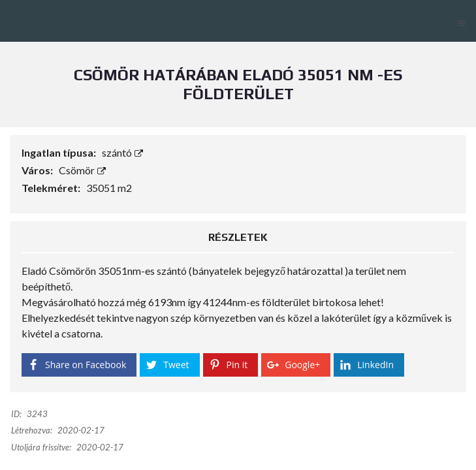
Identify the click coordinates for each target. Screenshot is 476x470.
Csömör (82, 170)
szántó (122, 152)
